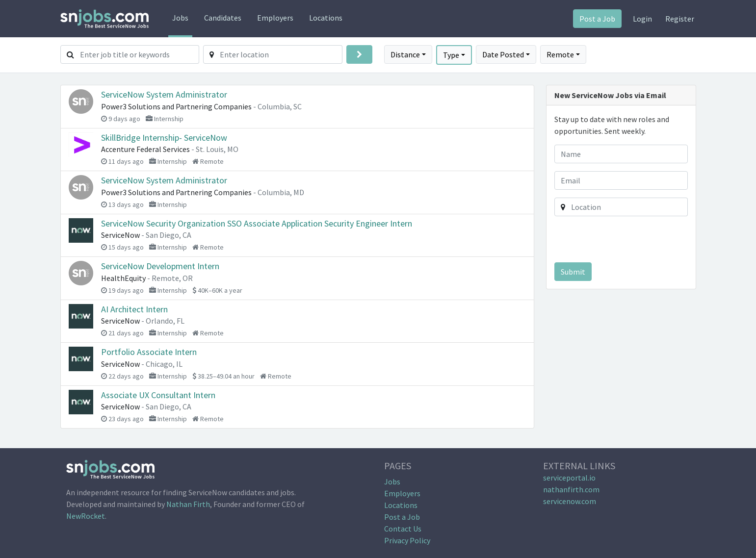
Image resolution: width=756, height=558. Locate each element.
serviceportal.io (569, 478)
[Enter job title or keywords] (140, 54)
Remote (560, 54)
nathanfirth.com (571, 489)
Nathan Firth (188, 504)
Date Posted (503, 54)
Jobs (180, 18)
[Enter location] (281, 54)
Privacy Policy (407, 540)
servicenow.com (570, 501)
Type (451, 55)
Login (642, 19)
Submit (573, 272)
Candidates (223, 18)
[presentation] (622, 241)
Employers (275, 18)
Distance (405, 54)
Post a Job (597, 19)
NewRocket (86, 516)
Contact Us (403, 529)
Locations (326, 18)
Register (680, 19)
